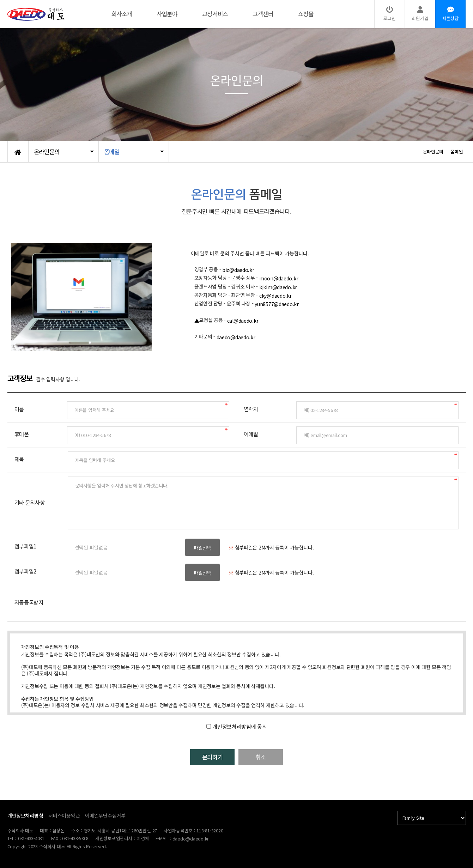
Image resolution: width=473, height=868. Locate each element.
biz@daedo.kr (238, 270)
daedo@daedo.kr (236, 337)
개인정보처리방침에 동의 (239, 726)
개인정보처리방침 (25, 815)
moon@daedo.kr (279, 278)
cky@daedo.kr (275, 296)
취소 (270, 757)
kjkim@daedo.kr (278, 287)
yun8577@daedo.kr (277, 304)
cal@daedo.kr (243, 321)
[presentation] (121, 602)
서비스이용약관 (64, 815)
